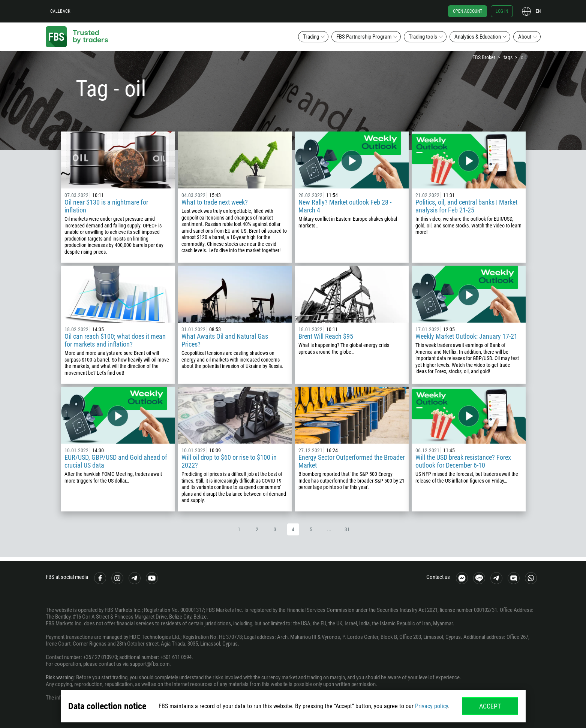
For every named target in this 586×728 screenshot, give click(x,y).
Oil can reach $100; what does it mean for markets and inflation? (115, 340)
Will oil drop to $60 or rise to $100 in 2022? (229, 461)
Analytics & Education (478, 37)
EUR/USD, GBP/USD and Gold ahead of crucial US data (116, 461)
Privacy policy (432, 706)
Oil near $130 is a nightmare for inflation (106, 206)
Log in (502, 11)
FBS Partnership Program (364, 37)
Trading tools (423, 37)
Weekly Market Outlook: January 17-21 (466, 336)
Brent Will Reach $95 (326, 336)
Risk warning (60, 677)
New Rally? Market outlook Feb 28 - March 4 (345, 206)
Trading (311, 37)
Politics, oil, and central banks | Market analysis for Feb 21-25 (466, 206)
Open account (468, 11)
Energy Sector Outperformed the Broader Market (351, 461)
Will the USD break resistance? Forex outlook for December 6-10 (463, 461)
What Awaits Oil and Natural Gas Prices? (225, 340)
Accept (490, 706)
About (525, 37)
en (538, 11)
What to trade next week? (215, 202)
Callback (60, 11)
